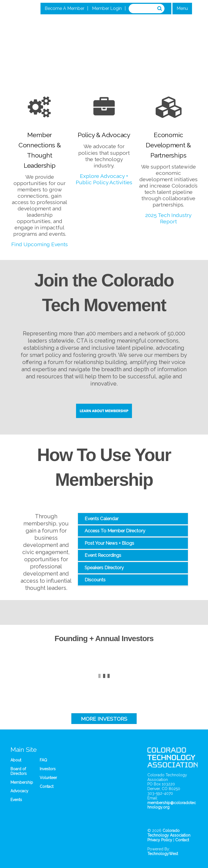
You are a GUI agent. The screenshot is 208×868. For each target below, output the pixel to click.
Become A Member (64, 8)
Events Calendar (102, 519)
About (16, 760)
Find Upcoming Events (40, 244)
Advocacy (19, 791)
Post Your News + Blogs (109, 543)
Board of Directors (19, 771)
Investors (48, 769)
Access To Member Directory (115, 531)
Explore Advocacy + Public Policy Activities (104, 179)
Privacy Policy (160, 840)
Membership (22, 782)
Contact (47, 786)
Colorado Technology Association (169, 833)
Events (16, 800)
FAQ (43, 760)
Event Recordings (103, 555)
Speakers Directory (104, 568)
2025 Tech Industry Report (168, 218)
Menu (182, 8)
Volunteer (48, 778)
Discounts (95, 580)
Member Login (107, 8)
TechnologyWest (163, 854)
